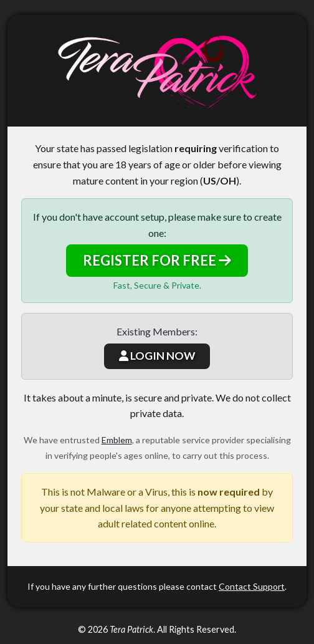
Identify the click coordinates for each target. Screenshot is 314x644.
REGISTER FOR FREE (157, 260)
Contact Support (252, 586)
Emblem (117, 440)
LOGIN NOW (157, 356)
